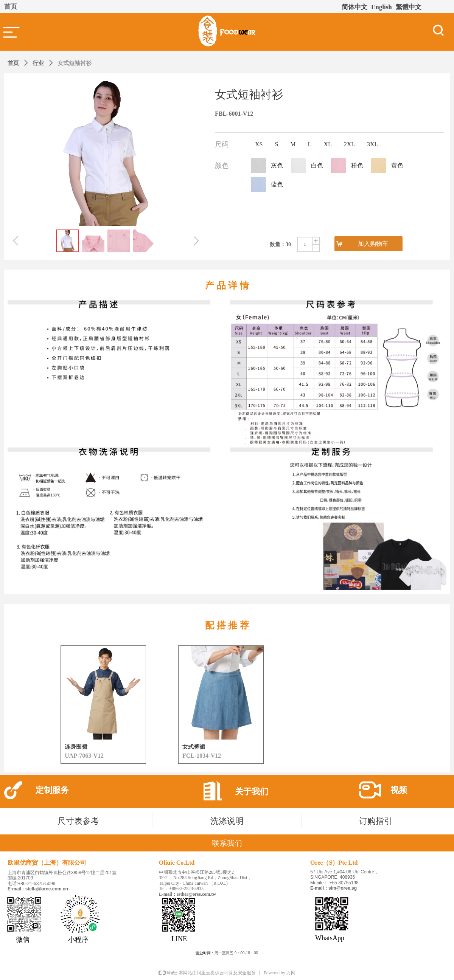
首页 (13, 63)
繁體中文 (409, 7)
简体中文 (354, 7)
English (382, 7)
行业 (38, 63)
